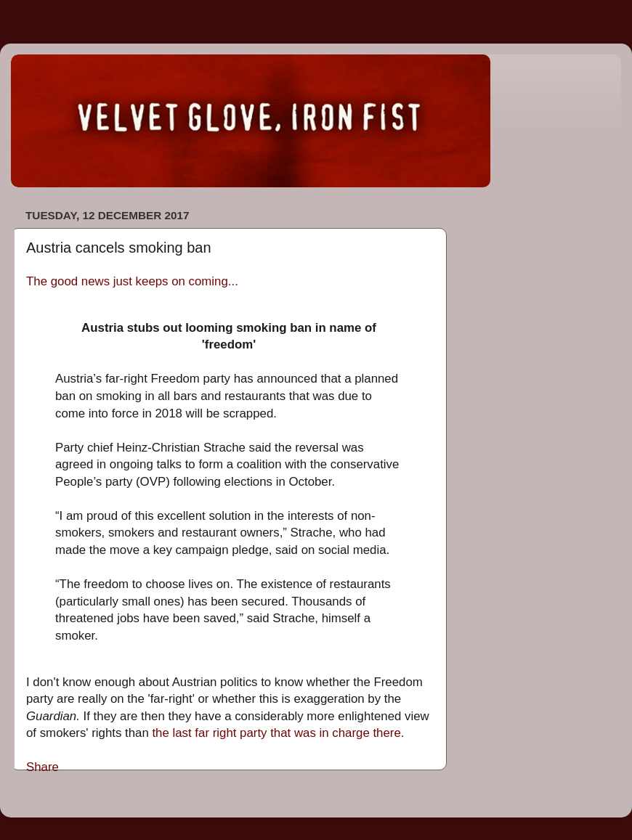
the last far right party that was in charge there (276, 733)
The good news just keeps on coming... (132, 281)
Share (42, 767)
